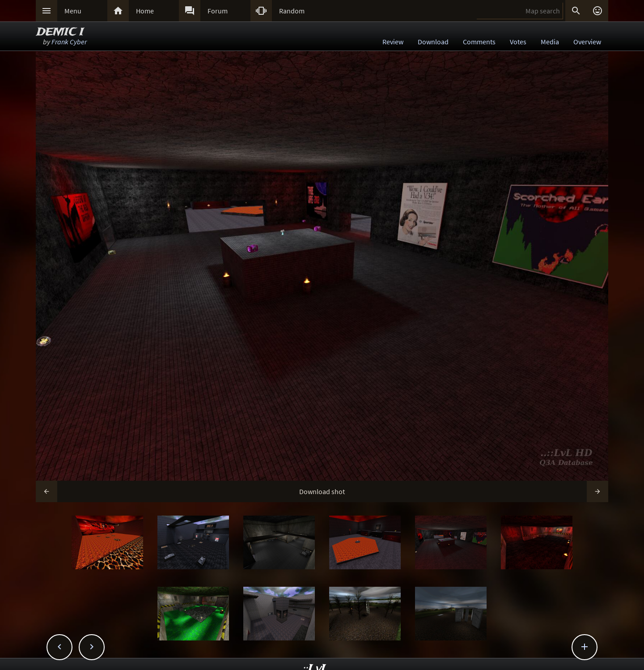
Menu (73, 11)
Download (433, 42)
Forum (218, 11)
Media (550, 42)
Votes (518, 42)
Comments (479, 42)
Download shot (322, 491)
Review (393, 42)
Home (145, 11)
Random (292, 11)
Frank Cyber (69, 42)
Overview (587, 42)
